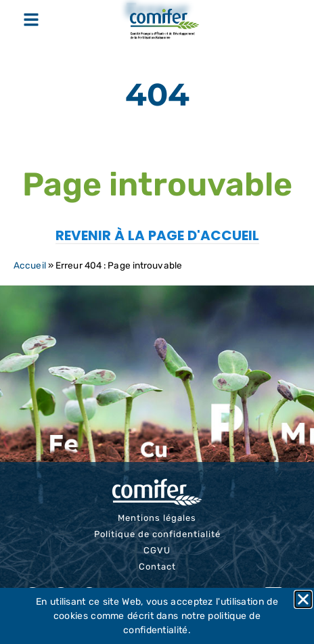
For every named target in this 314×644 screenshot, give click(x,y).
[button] (303, 599)
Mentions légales (157, 518)
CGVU (157, 550)
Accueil (30, 265)
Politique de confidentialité (157, 534)
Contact (157, 567)
